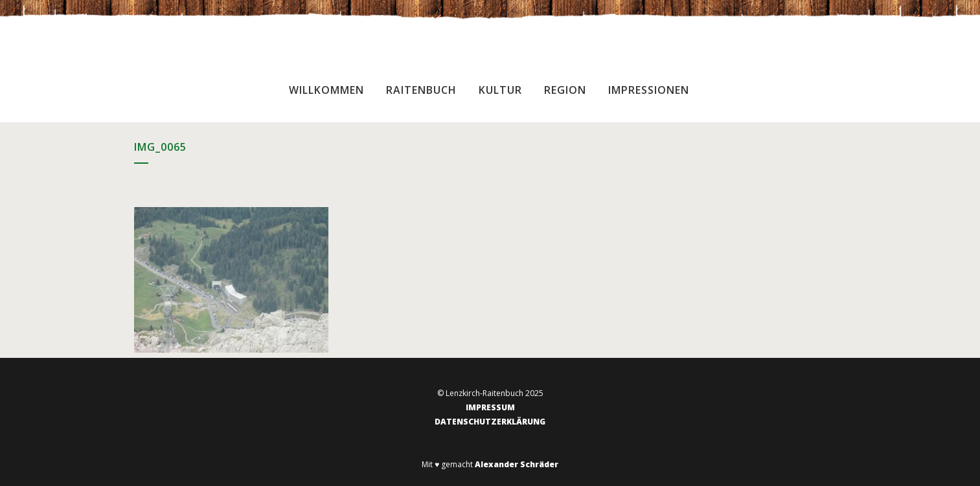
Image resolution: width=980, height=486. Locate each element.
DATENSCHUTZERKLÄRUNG (490, 422)
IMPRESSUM (490, 407)
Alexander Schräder (517, 464)
